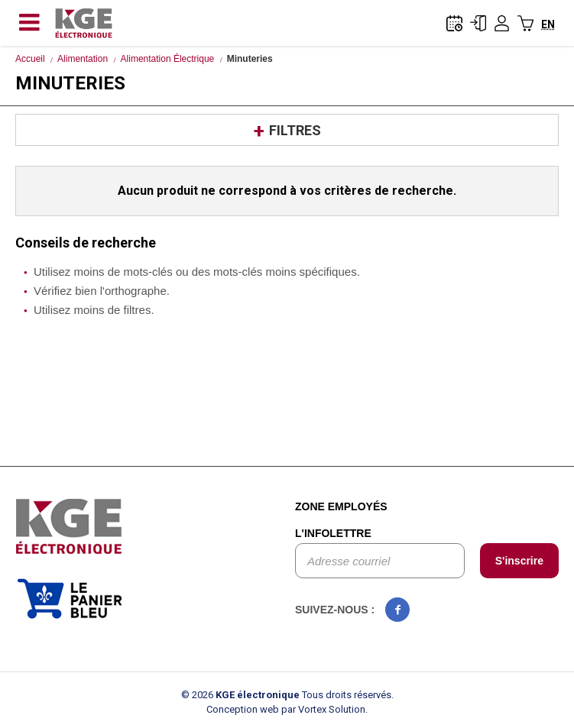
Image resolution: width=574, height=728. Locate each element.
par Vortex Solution (323, 709)
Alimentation (83, 59)
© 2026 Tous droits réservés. (287, 695)
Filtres (295, 130)
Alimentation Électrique (168, 59)
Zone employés (341, 506)
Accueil (30, 59)
